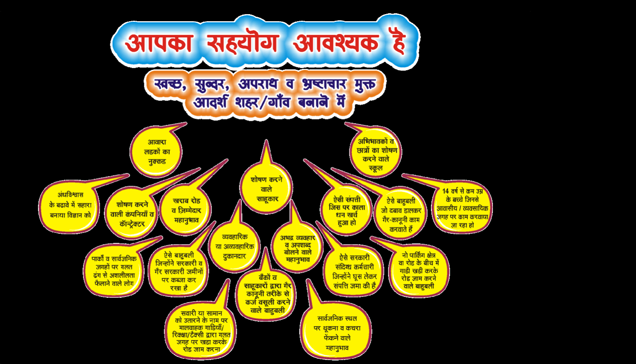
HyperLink (185, 197)
